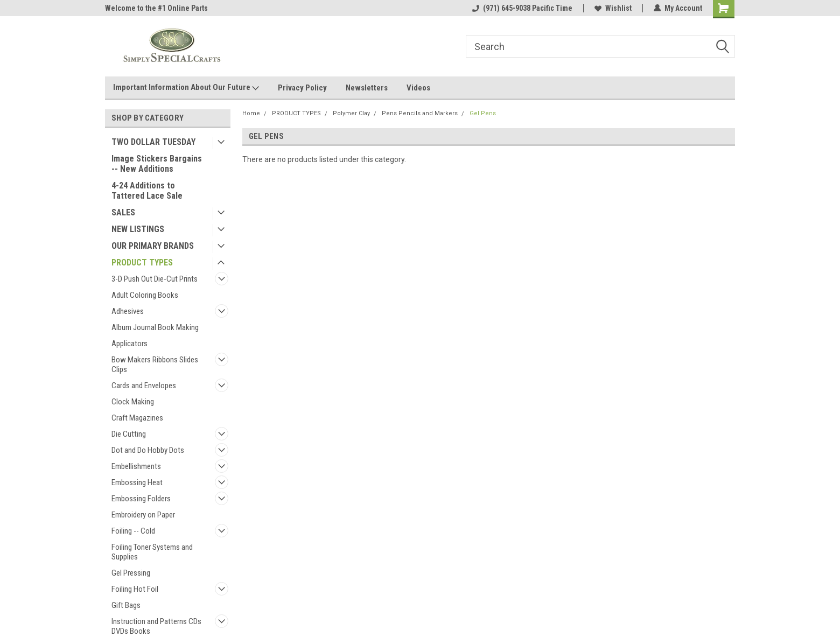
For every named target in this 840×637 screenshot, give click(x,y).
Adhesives (128, 311)
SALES (123, 212)
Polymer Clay (351, 113)
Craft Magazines (137, 418)
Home (251, 113)
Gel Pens (483, 113)
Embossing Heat (137, 482)
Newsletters (367, 88)
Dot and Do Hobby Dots (148, 450)
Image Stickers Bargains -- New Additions (157, 164)
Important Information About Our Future (186, 88)
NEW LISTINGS (138, 229)
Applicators (129, 344)
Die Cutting (129, 434)
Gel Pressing (131, 573)
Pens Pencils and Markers (420, 113)
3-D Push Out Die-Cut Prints (155, 279)
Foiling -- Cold (133, 531)
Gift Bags (126, 605)
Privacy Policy (302, 88)
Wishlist (613, 8)
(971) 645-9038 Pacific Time (522, 8)
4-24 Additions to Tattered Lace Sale (147, 191)
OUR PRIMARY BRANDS (153, 246)
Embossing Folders (141, 499)
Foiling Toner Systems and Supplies (152, 552)
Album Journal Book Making (155, 327)
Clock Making (133, 402)
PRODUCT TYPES (142, 262)
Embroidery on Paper (143, 515)
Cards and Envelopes (144, 386)
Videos (418, 88)
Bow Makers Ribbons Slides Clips (155, 365)
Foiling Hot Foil (135, 589)
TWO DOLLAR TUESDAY (153, 142)
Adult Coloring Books (145, 295)
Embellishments (136, 466)
